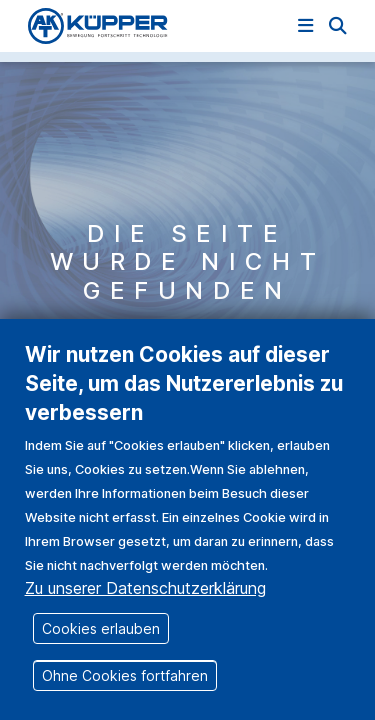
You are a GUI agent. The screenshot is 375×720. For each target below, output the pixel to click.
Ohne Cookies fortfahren (125, 699)
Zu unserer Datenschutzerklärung (145, 612)
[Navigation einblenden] (305, 26)
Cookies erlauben (101, 652)
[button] (338, 26)
